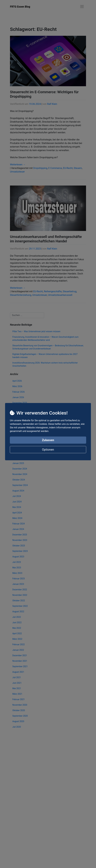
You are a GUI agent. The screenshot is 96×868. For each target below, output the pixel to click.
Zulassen (48, 440)
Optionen (48, 450)
